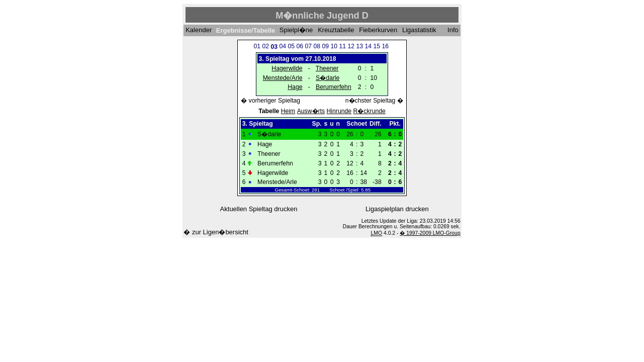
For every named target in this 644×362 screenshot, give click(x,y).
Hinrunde (339, 111)
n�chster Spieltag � (374, 101)
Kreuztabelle (336, 30)
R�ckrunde (370, 111)
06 (300, 46)
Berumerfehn (334, 87)
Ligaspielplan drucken (397, 209)
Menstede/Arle (283, 78)
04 (283, 46)
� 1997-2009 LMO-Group (430, 233)
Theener (327, 68)
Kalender (199, 30)
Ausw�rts (311, 111)
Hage (295, 87)
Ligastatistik (419, 30)
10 (334, 46)
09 (325, 46)
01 (257, 46)
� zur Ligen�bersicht (216, 232)
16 (385, 46)
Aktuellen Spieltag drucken (259, 209)
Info (453, 30)
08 (317, 46)
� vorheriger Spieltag (270, 101)
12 (351, 46)
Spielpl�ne (296, 30)
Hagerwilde (287, 68)
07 (308, 46)
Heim (288, 111)
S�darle (328, 78)
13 (359, 46)
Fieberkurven (378, 30)
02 (265, 46)
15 (377, 46)
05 (291, 46)
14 (368, 46)
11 (342, 46)
